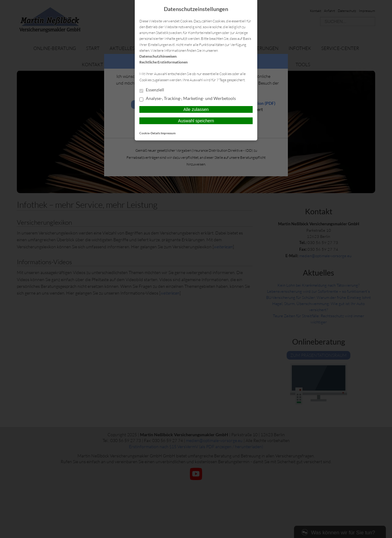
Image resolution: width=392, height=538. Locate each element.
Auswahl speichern (196, 121)
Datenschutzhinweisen (158, 56)
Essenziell (152, 90)
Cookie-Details (150, 133)
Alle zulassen (196, 109)
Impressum (168, 133)
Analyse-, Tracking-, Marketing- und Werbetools (188, 99)
